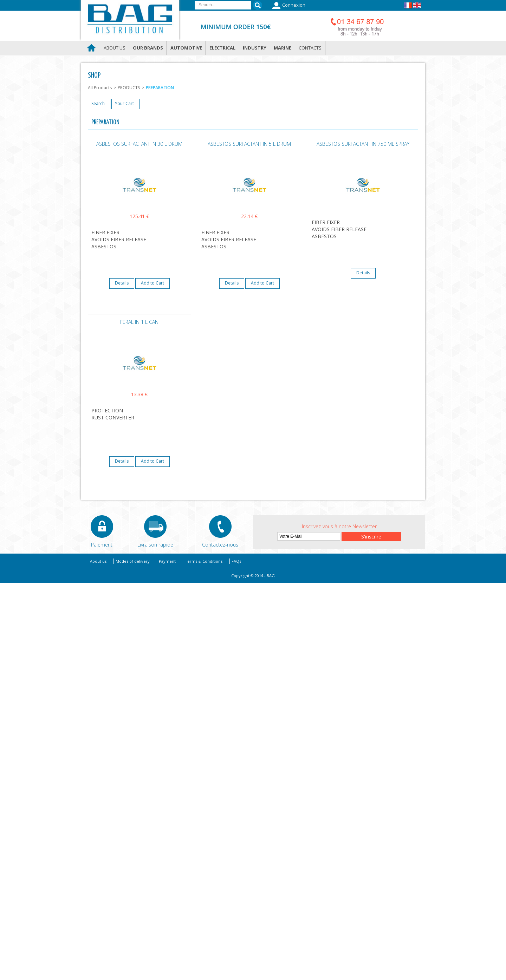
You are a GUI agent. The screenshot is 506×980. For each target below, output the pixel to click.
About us (115, 48)
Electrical (222, 48)
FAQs (236, 561)
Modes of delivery (133, 561)
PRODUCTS (129, 88)
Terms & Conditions (204, 561)
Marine (283, 48)
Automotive (186, 48)
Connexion (288, 6)
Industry (255, 48)
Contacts (310, 48)
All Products (100, 88)
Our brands (148, 48)
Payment (167, 561)
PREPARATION (160, 88)
